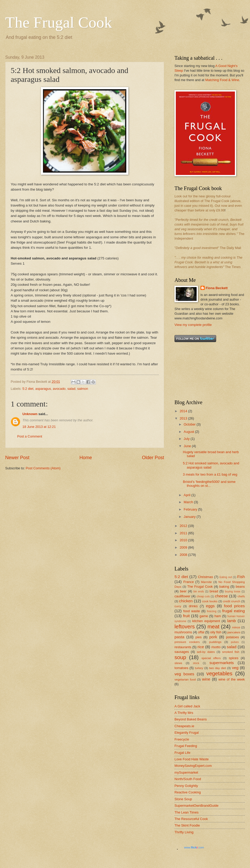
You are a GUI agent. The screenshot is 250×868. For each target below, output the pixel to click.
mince (236, 627)
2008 (184, 555)
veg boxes (184, 674)
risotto (216, 647)
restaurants (183, 647)
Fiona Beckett (217, 288)
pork (213, 637)
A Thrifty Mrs (184, 713)
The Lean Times (186, 812)
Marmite (207, 582)
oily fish (216, 632)
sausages (182, 652)
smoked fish (231, 652)
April (187, 495)
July (187, 439)
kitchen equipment (206, 621)
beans (240, 587)
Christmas (205, 577)
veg (235, 668)
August (189, 432)
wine (206, 679)
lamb (232, 621)
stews (178, 663)
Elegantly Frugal (187, 733)
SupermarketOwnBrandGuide (196, 806)
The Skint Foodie (187, 825)
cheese (221, 596)
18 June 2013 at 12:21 (39, 427)
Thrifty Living (184, 832)
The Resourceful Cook (191, 819)
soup (180, 657)
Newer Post (17, 458)
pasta (179, 637)
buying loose (233, 591)
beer (183, 591)
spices (234, 658)
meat (214, 626)
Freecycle (182, 739)
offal (201, 632)
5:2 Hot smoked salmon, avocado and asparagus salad (211, 465)
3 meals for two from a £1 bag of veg (210, 474)
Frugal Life (182, 753)
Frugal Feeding (186, 746)
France (189, 582)
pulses (235, 642)
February (191, 509)
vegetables (220, 673)
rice (201, 647)
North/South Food (188, 779)
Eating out (226, 577)
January (190, 517)
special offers (211, 658)
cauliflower (182, 596)
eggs (210, 606)
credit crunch (232, 601)
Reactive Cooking (188, 792)
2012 (184, 526)
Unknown (30, 414)
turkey (199, 668)
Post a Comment (30, 436)
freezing (212, 611)
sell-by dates (206, 652)
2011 (184, 533)
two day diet (217, 668)
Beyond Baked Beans (191, 719)
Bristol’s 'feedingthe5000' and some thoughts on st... (209, 484)
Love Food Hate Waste (192, 759)
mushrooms (183, 632)
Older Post (153, 458)
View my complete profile (193, 325)
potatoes (232, 637)
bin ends (199, 591)
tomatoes (181, 668)
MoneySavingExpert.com (193, 766)
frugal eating (233, 611)
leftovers (185, 626)
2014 (184, 411)
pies (199, 637)
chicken (186, 601)
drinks (193, 606)
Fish (241, 577)
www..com (194, 847)
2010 (184, 540)
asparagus (43, 389)
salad (71, 389)
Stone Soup (183, 799)
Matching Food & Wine (222, 80)
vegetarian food (185, 679)
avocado (59, 389)
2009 (184, 547)
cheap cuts (203, 596)
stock (196, 663)
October (190, 424)
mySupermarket (186, 772)
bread (214, 591)
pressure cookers (187, 642)
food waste (192, 611)
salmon (83, 389)
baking (224, 587)
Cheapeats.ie (184, 726)
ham (218, 616)
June (188, 446)
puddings (215, 642)
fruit (186, 616)
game (204, 616)
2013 (184, 418)
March (189, 502)
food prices (234, 606)
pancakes (234, 632)
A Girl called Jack (187, 706)
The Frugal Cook (59, 22)
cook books (210, 601)
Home (86, 458)
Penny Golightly (186, 786)
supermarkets (222, 663)
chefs (241, 596)
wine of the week (232, 679)
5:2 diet (28, 389)
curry (178, 606)
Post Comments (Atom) (43, 468)
